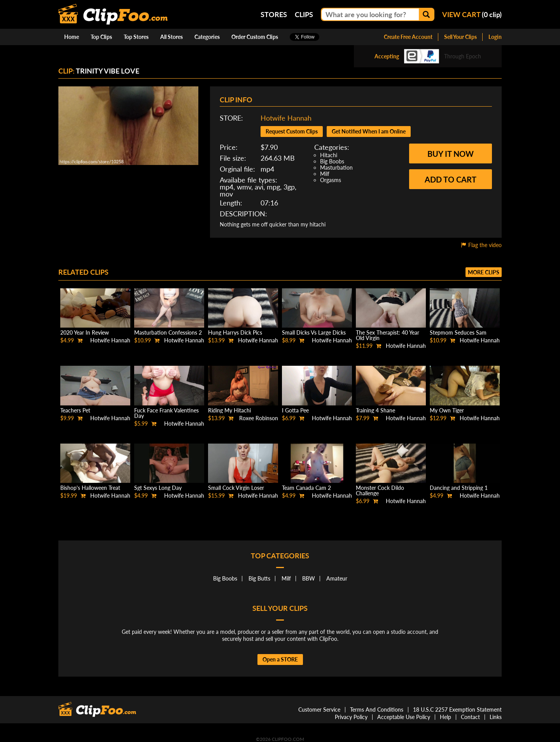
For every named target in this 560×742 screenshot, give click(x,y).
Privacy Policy (351, 717)
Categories (207, 37)
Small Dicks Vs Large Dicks (314, 332)
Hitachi (329, 155)
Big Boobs (332, 161)
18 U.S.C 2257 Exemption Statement (457, 710)
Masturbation (336, 168)
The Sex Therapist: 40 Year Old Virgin (388, 335)
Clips (304, 14)
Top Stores (136, 37)
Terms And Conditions (377, 710)
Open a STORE (280, 659)
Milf (325, 174)
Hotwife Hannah (286, 118)
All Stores (171, 37)
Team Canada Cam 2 (306, 488)
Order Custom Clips (255, 37)
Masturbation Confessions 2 (168, 332)
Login (495, 37)
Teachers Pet (75, 410)
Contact (470, 717)
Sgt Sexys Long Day (158, 488)
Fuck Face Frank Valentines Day (166, 413)
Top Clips (101, 37)
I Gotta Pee (295, 410)
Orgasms (331, 180)
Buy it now (451, 154)
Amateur (337, 578)
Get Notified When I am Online (369, 131)
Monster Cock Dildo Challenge (380, 490)
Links (496, 717)
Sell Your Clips (460, 37)
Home (72, 37)
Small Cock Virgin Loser (236, 488)
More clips (484, 272)
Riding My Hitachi (229, 410)
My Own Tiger (447, 410)
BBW (309, 578)
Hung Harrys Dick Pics (235, 332)
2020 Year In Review (85, 332)
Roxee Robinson (259, 418)
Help (445, 717)
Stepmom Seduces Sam (458, 332)
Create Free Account (408, 37)
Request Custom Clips (292, 131)
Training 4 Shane (375, 410)
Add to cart (451, 179)
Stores (274, 14)
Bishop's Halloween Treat (90, 488)
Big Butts (259, 578)
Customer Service (319, 710)
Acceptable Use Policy (404, 717)
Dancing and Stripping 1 (459, 488)
